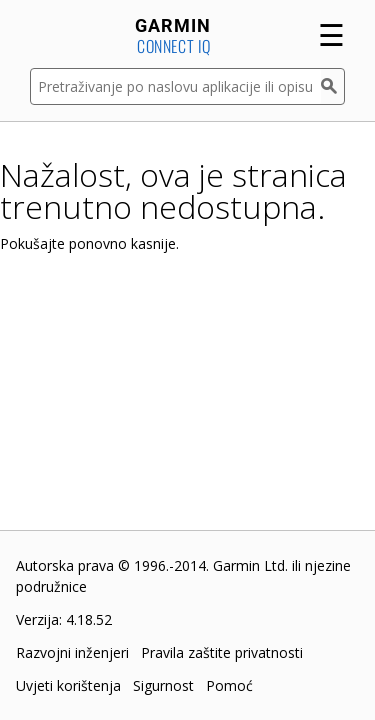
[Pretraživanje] (333, 86)
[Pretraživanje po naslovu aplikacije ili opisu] (175, 86)
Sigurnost (163, 685)
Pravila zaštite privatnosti (222, 652)
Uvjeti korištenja (68, 685)
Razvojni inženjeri (72, 652)
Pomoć (229, 685)
